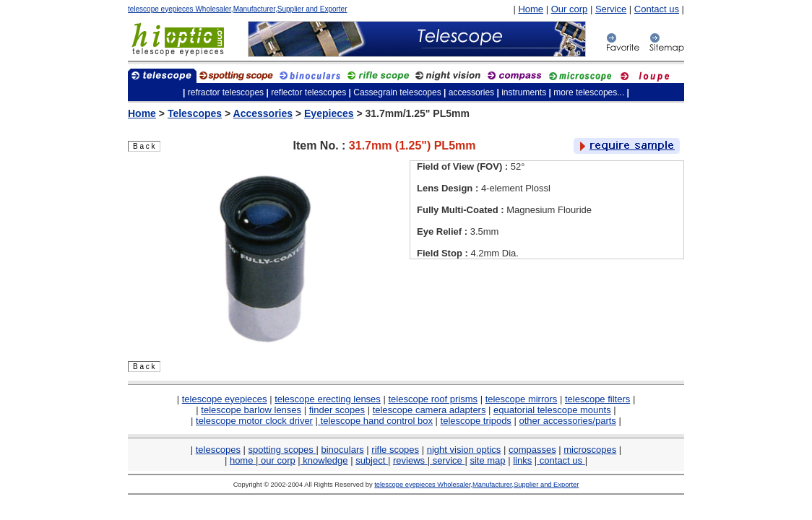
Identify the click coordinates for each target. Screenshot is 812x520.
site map (487, 460)
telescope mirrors (522, 399)
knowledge (324, 460)
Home (531, 9)
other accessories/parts (567, 421)
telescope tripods (476, 421)
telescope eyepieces (225, 399)
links (522, 460)
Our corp (570, 9)
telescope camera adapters (429, 410)
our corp (276, 460)
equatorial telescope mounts (552, 410)
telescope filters (597, 399)
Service (611, 9)
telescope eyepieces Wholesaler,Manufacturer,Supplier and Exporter (238, 9)
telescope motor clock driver (254, 421)
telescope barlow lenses (251, 410)
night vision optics (464, 450)
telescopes (218, 450)
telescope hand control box (377, 421)
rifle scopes (395, 450)
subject (372, 460)
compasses (532, 450)
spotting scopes (282, 450)
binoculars (342, 450)
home (243, 460)
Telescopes (195, 113)
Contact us (657, 9)
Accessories (263, 113)
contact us (561, 460)
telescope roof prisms (433, 399)
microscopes (590, 450)
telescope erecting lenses (328, 399)
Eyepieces (329, 113)
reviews (410, 460)
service (447, 460)
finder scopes (337, 410)
